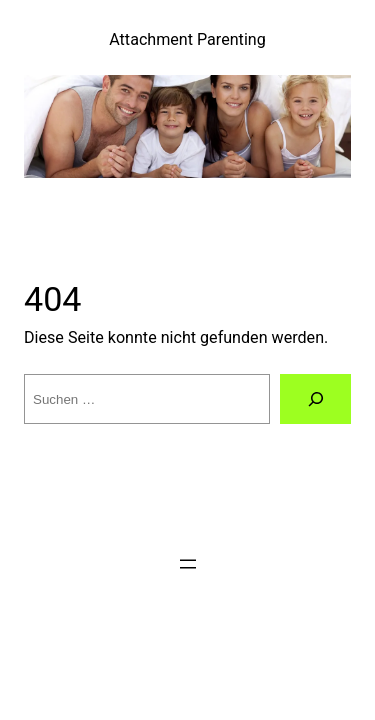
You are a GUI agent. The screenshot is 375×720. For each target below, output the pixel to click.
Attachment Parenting (187, 39)
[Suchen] (315, 399)
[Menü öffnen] (188, 564)
